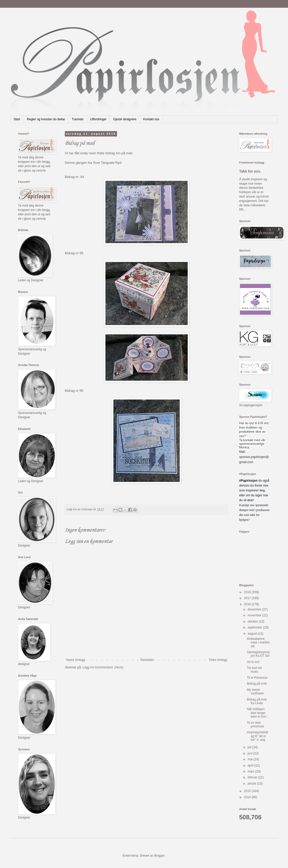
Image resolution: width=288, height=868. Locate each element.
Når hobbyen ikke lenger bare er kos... (258, 713)
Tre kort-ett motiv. (254, 670)
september (255, 627)
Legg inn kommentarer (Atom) (103, 667)
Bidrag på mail (257, 684)
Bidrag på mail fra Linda (257, 701)
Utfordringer (98, 119)
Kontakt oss (151, 119)
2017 (248, 598)
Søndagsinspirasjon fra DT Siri (258, 654)
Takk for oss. (250, 171)
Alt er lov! (253, 662)
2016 (248, 604)
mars (251, 771)
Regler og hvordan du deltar (46, 119)
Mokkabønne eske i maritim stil (258, 643)
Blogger (159, 856)
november (255, 615)
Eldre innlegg (218, 660)
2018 (248, 592)
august (253, 634)
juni (250, 753)
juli (250, 747)
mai (251, 759)
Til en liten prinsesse (255, 725)
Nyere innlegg (76, 660)
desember (255, 609)
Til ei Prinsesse (257, 678)
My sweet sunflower (255, 692)
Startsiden (147, 660)
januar (252, 784)
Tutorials (78, 119)
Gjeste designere (125, 119)
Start (17, 119)
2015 (248, 791)
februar (253, 777)
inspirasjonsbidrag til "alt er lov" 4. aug (258, 736)
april (251, 765)
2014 (248, 797)
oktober (253, 622)
